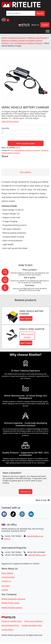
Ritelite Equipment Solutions (13, 599)
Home (4, 38)
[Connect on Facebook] (4, 514)
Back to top (43, 500)
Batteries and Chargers (37, 38)
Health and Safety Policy (32, 625)
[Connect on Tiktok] (13, 514)
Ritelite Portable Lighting (12, 608)
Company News (8, 577)
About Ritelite (7, 573)
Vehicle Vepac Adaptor (32, 329)
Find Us (7, 539)
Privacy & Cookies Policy (12, 621)
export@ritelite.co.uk (37, 555)
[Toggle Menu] (48, 31)
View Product (26, 343)
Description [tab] (25, 172)
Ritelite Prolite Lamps (10, 603)
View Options (26, 318)
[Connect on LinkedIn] (31, 514)
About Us (35, 25)
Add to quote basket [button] (27, 336)
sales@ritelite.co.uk (35, 536)
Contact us (25, 492)
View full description (10, 121)
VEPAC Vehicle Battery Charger (31, 312)
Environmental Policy (10, 625)
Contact (45, 25)
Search (40, 13)
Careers (5, 590)
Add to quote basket (25, 143)
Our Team (6, 586)
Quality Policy (7, 630)
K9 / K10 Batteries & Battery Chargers (27, 43)
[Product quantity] (17, 132)
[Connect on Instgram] (22, 514)
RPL (21, 26)
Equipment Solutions (17, 38)
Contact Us (6, 581)
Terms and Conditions (33, 621)
